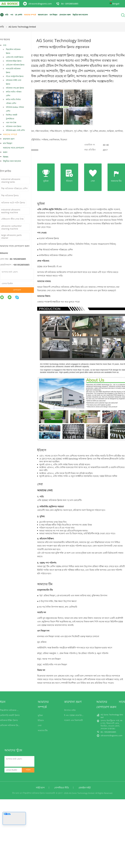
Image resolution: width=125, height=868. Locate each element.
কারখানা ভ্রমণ (43, 15)
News (6, 157)
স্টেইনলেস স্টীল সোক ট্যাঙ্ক (12, 219)
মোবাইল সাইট (85, 788)
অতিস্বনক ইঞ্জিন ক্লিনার (14, 61)
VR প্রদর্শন (18, 15)
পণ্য (12, 15)
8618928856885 (22, 265)
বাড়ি (4, 15)
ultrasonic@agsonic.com (40, 4)
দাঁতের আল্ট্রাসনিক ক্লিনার (15, 76)
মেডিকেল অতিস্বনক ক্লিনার (15, 65)
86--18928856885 (70, 4)
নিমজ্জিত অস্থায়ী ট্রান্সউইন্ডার (12, 117)
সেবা (40, 725)
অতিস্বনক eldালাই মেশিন (15, 130)
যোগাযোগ (17, 290)
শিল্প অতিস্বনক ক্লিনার (10, 196)
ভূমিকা (40, 715)
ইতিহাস (41, 720)
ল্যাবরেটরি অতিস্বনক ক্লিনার (13, 71)
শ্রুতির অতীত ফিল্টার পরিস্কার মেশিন (13, 101)
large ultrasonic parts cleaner (11, 236)
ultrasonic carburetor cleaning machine (11, 227)
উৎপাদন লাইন (70, 710)
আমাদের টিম (43, 730)
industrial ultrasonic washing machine (11, 211)
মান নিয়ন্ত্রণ (53, 15)
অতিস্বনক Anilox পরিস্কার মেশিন (15, 109)
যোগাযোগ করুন (65, 15)
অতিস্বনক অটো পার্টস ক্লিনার (13, 203)
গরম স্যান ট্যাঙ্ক (11, 123)
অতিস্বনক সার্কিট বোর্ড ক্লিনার (14, 82)
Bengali (116, 4)
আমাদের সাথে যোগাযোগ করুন (13, 150)
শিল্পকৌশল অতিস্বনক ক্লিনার (13, 51)
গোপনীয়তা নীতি (62, 788)
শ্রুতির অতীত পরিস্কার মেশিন (14, 94)
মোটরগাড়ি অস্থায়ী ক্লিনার (15, 57)
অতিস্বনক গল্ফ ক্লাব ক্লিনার (15, 88)
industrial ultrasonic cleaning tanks (11, 181)
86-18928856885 (18, 259)
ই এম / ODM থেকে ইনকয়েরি (75, 715)
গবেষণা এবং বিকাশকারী (73, 720)
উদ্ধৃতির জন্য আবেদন (80, 15)
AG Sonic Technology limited (22, 27)
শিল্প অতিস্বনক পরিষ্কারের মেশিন (14, 188)
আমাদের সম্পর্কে (30, 15)
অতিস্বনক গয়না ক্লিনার (14, 126)
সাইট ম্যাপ (40, 788)
